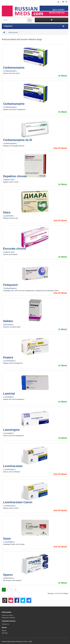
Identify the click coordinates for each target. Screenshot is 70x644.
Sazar (7, 538)
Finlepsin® (11, 285)
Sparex (8, 575)
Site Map (5, 633)
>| (15, 590)
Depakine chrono (15, 176)
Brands (4, 631)
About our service (7, 615)
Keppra (8, 357)
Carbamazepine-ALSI (18, 140)
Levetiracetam (13, 466)
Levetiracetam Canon (18, 502)
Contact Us (5, 624)
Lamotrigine (11, 430)
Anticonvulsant (13, 32)
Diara (7, 212)
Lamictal (9, 394)
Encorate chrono (15, 249)
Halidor (8, 321)
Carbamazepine (14, 68)
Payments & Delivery (8, 618)
